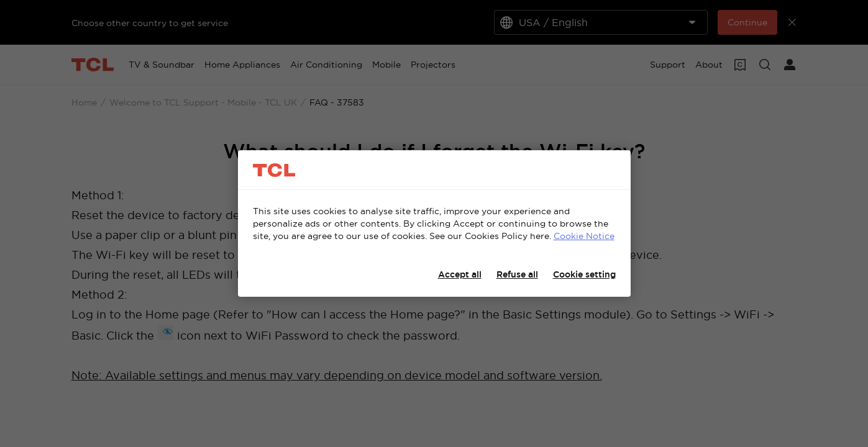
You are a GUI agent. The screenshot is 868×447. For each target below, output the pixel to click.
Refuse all (517, 274)
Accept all (460, 274)
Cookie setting (584, 274)
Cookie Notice (584, 236)
